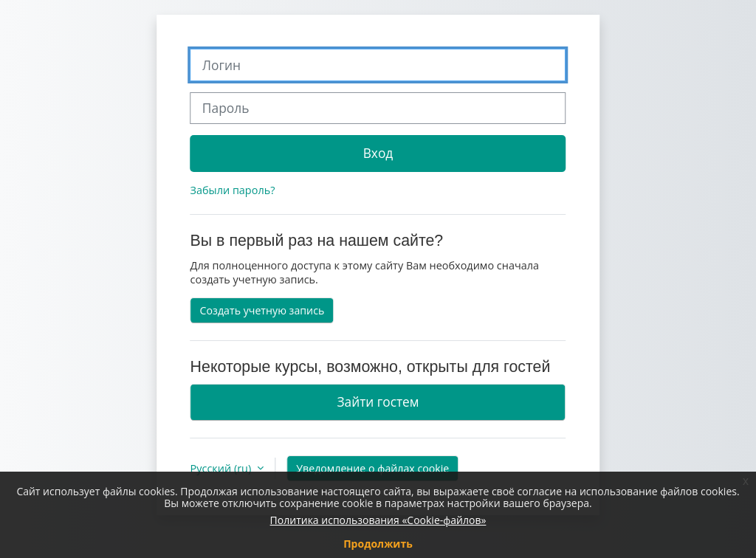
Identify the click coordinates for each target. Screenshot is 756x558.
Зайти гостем (378, 402)
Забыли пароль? (233, 190)
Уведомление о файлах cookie (372, 468)
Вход (378, 153)
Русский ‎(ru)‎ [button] (222, 468)
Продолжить (378, 544)
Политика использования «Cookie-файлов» (378, 520)
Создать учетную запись (262, 310)
